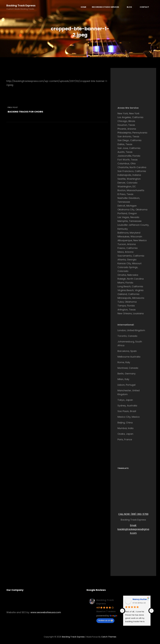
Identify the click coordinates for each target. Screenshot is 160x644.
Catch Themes (109, 637)
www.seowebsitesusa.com (46, 612)
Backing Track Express (21, 6)
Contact (144, 7)
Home (83, 7)
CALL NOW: (125, 514)
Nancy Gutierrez (141, 599)
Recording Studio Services (107, 7)
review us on (105, 620)
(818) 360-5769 (140, 514)
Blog (131, 7)
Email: (133, 525)
